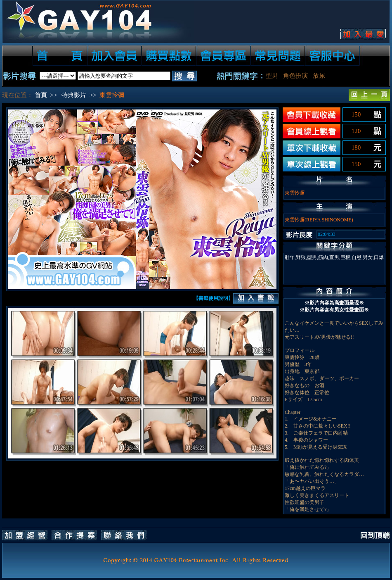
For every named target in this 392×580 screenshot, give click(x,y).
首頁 (41, 95)
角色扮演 (295, 76)
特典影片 (74, 95)
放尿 (319, 76)
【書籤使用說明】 (213, 298)
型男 (272, 76)
